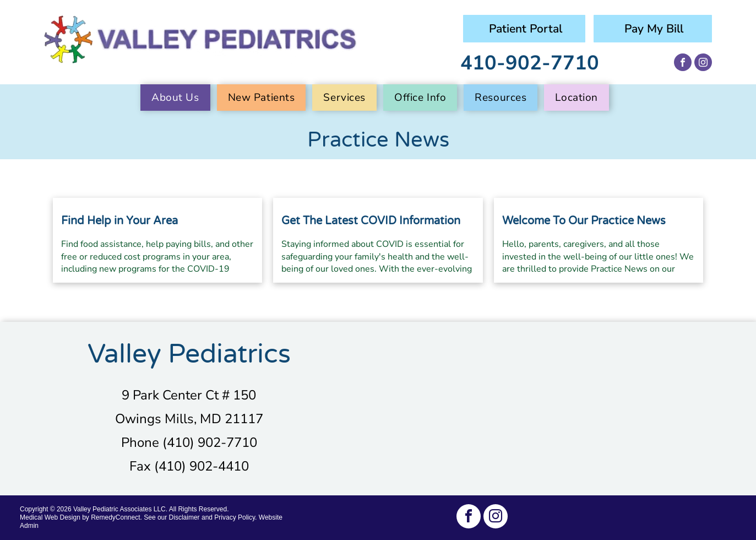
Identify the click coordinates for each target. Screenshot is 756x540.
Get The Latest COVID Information (371, 221)
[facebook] (683, 64)
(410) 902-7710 (210, 442)
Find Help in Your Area (119, 221)
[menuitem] (179, 98)
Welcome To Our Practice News (584, 221)
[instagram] (703, 64)
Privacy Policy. (235, 517)
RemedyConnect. (116, 517)
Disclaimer (184, 517)
